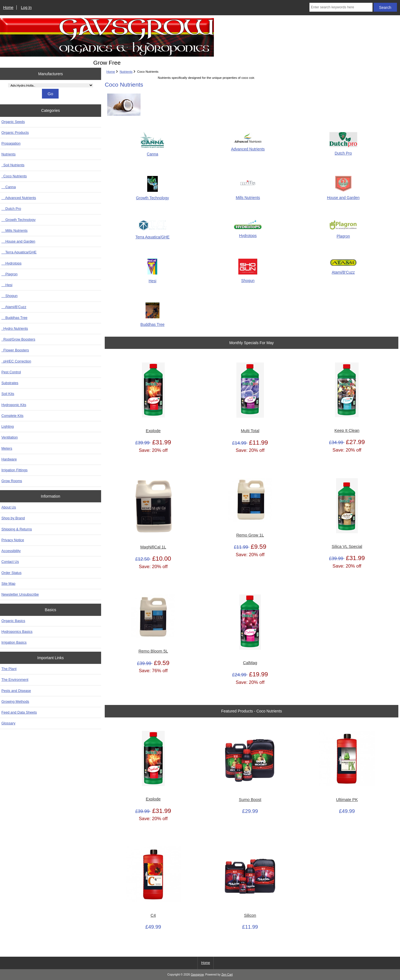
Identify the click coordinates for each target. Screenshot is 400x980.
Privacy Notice (13, 540)
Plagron (9, 274)
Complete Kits (12, 416)
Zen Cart (227, 975)
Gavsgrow (197, 975)
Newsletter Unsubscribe (20, 594)
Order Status (11, 573)
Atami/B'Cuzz (14, 307)
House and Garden (18, 241)
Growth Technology (18, 220)
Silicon (250, 915)
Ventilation (10, 437)
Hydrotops (11, 263)
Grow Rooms (12, 481)
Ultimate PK (347, 800)
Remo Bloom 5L (153, 651)
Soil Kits (8, 394)
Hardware (9, 459)
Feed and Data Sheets (19, 712)
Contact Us (10, 562)
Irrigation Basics (14, 642)
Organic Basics (13, 621)
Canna (9, 187)
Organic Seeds (13, 122)
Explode (153, 431)
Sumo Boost (250, 800)
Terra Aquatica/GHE (19, 252)
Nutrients (126, 71)
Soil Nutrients (13, 165)
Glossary (8, 723)
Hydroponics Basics (17, 632)
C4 (153, 915)
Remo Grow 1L (250, 535)
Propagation (11, 143)
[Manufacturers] (51, 85)
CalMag (250, 663)
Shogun (9, 296)
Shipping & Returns (17, 529)
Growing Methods (15, 701)
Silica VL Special (347, 546)
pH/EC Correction (16, 361)
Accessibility (11, 551)
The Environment (15, 680)
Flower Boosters (15, 350)
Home (8, 7)
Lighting (8, 426)
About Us (9, 507)
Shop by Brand (13, 518)
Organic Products (15, 133)
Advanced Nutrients (19, 198)
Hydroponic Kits (14, 405)
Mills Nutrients (14, 230)
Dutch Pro (11, 209)
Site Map (8, 584)
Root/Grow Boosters (18, 339)
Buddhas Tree (14, 318)
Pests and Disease (16, 691)
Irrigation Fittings (14, 470)
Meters (7, 448)
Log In (26, 7)
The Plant (9, 669)
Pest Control (11, 372)
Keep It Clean (347, 430)
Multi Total (250, 431)
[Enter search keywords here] (341, 7)
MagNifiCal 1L (153, 547)
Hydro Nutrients (15, 328)
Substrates (10, 383)
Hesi (7, 285)
